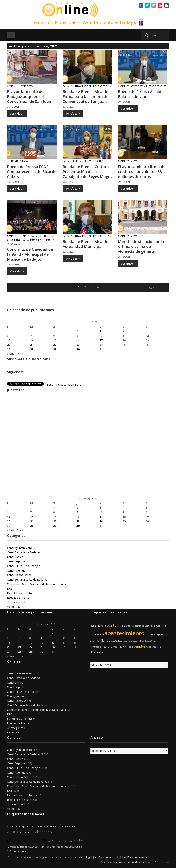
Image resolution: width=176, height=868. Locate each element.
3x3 (147, 634)
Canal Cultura (72, 161)
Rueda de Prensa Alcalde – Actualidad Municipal (87, 244)
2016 (106, 647)
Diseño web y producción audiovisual (123, 862)
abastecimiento (124, 633)
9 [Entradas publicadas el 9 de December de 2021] (77, 336)
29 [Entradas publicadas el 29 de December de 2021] (55, 349)
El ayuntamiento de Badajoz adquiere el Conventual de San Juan (29, 96)
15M (97, 641)
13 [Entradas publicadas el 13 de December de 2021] (9, 340)
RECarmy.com (160, 862)
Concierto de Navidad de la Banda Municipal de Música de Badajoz (30, 254)
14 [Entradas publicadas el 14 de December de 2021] (32, 340)
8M (103, 641)
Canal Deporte (16, 561)
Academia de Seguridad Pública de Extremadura (31, 826)
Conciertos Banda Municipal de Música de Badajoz (38, 584)
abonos (153, 647)
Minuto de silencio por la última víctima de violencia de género (141, 246)
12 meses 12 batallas (138, 641)
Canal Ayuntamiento (20, 86)
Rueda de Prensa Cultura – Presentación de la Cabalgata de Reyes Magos (87, 172)
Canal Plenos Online (19, 575)
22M (92, 641)
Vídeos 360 (14, 607)
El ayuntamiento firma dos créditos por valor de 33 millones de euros (143, 172)
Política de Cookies (136, 857)
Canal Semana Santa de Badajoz (27, 579)
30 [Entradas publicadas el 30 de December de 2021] (78, 349)
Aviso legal (85, 857)
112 (159, 647)
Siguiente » (156, 287)
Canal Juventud (16, 571)
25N (151, 634)
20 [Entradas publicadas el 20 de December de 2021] (9, 345)
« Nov (11, 354)
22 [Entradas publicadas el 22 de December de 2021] (55, 345)
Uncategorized (16, 602)
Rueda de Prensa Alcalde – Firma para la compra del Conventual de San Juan (87, 96)
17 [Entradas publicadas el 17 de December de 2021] (101, 340)
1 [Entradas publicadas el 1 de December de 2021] (54, 331)
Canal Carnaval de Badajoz (24, 552)
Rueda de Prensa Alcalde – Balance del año (142, 94)
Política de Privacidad (108, 857)
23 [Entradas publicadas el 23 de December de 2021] (78, 345)
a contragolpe (69, 826)
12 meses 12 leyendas (116, 641)
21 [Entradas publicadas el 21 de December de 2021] (32, 345)
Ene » (20, 354)
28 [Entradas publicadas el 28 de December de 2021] (32, 349)
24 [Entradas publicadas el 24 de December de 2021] (101, 345)
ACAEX (152, 641)
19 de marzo (124, 626)
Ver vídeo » (17, 113)
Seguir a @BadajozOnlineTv (64, 385)
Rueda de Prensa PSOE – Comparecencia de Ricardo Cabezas (32, 172)
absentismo (97, 626)
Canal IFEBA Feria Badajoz (23, 566)
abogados (159, 634)
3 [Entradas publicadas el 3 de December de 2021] (100, 331)
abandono (140, 646)
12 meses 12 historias (121, 647)
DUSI (10, 589)
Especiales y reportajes (21, 593)
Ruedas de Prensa (101, 86)
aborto (110, 625)
